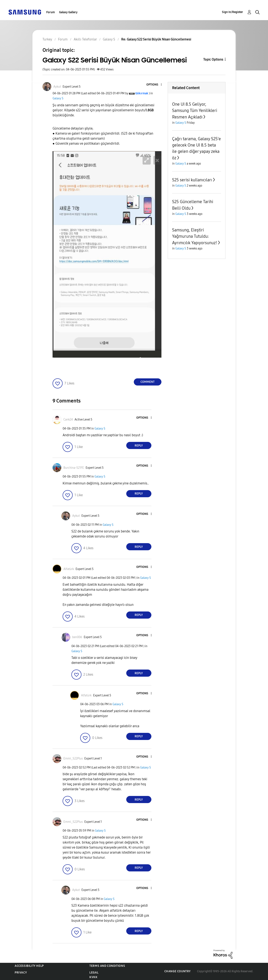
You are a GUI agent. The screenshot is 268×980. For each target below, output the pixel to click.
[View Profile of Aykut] (57, 87)
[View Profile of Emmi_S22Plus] (73, 759)
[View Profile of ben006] (77, 637)
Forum (51, 12)
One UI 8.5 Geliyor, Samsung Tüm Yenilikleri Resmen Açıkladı (195, 111)
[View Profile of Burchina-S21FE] (74, 468)
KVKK (93, 977)
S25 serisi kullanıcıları (192, 180)
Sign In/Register (233, 12)
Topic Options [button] (213, 59)
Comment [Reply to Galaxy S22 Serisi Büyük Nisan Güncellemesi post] (148, 382)
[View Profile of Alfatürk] (69, 569)
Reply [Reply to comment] (139, 446)
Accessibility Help (29, 966)
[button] (154, 85)
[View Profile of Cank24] (68, 420)
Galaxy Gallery (68, 12)
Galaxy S (58, 98)
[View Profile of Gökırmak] (142, 93)
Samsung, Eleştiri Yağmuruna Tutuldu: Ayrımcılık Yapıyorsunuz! (195, 236)
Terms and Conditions (107, 966)
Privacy (21, 973)
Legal (94, 973)
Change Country (178, 971)
